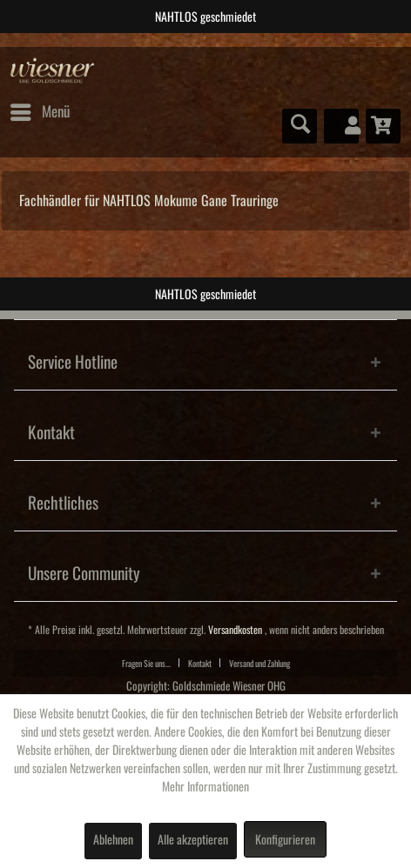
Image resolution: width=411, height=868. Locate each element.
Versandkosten (235, 630)
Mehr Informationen (205, 787)
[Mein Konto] (341, 126)
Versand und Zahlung (259, 664)
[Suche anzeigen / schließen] (300, 126)
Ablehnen (113, 840)
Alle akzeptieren (193, 840)
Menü (40, 109)
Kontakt (200, 664)
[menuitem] (39, 112)
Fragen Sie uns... (146, 664)
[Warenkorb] (383, 126)
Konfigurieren (285, 840)
